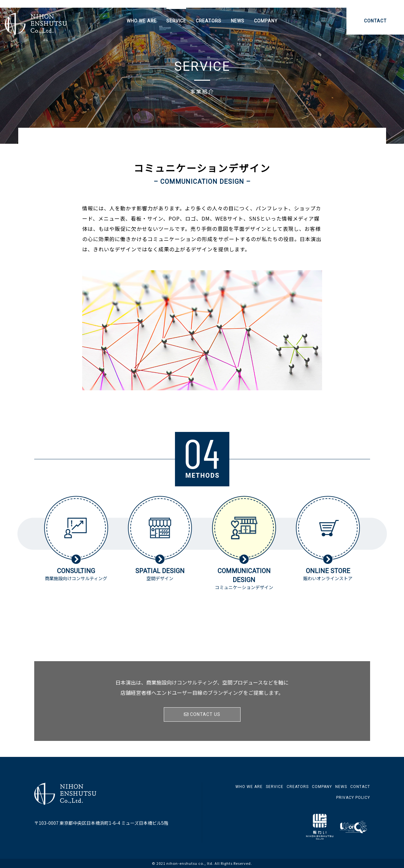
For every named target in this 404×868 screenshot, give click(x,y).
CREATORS (209, 21)
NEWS (238, 21)
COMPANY (266, 21)
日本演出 (36, 24)
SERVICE (176, 21)
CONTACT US (202, 714)
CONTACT (375, 21)
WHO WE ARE (142, 21)
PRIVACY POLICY (353, 798)
